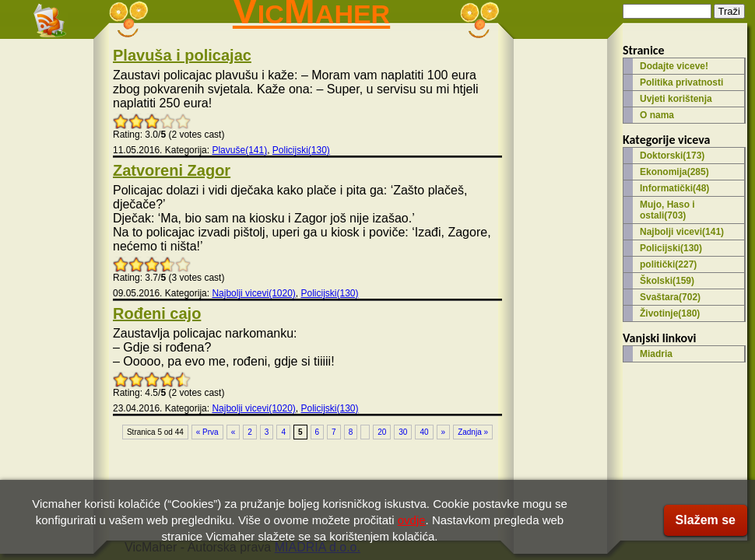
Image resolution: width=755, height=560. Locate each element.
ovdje (412, 520)
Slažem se (706, 520)
